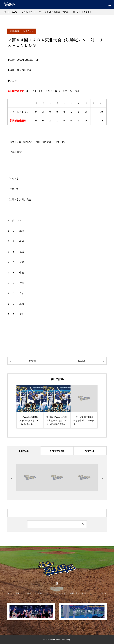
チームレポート (100, 593)
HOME (10, 593)
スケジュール (50, 593)
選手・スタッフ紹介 (24, 593)
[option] (30, 407)
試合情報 (38, 593)
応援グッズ (87, 593)
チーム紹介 (63, 593)
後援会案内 (75, 593)
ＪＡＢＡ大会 (28, 31)
